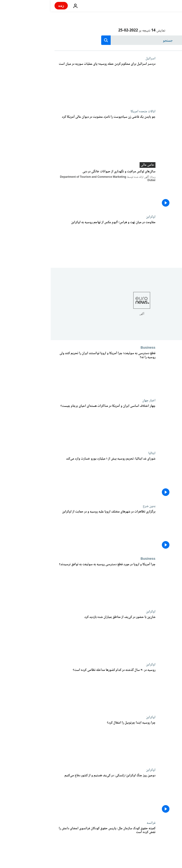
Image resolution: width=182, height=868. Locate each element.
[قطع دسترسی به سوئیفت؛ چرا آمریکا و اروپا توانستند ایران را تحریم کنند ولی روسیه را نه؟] (54, 372)
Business (97, 348)
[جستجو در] (91, 40)
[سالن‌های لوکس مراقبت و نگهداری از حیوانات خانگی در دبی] (54, 189)
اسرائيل (100, 58)
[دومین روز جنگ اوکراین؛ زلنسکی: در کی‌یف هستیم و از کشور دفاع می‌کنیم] (54, 794)
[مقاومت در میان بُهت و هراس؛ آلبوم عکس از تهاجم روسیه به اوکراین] (54, 241)
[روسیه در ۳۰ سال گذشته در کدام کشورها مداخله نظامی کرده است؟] (54, 689)
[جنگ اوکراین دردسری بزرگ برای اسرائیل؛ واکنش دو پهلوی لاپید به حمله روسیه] (54, 83)
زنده (10, 6)
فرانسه (100, 823)
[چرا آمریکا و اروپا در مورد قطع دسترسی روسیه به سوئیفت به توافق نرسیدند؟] (54, 583)
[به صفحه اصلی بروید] (165, 6)
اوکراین (100, 217)
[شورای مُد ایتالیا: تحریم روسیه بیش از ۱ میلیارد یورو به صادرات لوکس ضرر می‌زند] (54, 478)
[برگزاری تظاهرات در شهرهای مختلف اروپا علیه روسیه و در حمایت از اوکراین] (54, 531)
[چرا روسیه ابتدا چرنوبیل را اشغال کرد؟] (54, 742)
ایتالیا (101, 453)
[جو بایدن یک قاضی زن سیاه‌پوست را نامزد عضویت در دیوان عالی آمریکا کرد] (54, 136)
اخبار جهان (98, 400)
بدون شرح (98, 506)
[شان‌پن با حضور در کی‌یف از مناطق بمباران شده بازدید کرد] (54, 636)
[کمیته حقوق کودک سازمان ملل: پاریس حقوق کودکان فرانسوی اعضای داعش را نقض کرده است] (54, 847)
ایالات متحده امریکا (92, 111)
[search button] (55, 40)
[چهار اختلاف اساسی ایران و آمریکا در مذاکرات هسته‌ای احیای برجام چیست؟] (54, 425)
